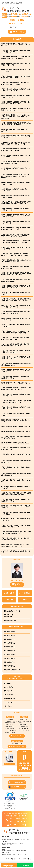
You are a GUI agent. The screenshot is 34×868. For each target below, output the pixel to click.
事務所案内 (7, 683)
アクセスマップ (9, 702)
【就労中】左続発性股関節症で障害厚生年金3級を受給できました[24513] (16, 150)
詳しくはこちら (9, 764)
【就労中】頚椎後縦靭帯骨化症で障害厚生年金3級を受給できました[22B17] (16, 261)
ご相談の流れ (9, 600)
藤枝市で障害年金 (9, 651)
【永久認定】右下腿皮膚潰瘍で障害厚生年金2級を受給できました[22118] (16, 338)
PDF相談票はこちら (17, 782)
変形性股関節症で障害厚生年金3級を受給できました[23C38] (16, 190)
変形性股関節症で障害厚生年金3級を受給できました (16, 421)
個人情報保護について (11, 699)
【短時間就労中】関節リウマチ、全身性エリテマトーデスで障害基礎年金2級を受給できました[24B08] (16, 117)
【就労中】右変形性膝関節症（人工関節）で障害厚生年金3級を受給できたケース (16, 533)
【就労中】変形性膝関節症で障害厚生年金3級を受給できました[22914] (16, 287)
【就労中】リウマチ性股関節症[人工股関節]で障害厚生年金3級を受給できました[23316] (16, 254)
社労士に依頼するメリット (12, 611)
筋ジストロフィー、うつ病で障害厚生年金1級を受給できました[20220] (16, 306)
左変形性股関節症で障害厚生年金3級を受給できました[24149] (16, 209)
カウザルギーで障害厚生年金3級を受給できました (16, 552)
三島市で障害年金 (9, 632)
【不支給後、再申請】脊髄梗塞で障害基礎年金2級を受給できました (16, 437)
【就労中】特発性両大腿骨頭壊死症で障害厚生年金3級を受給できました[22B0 (16, 274)
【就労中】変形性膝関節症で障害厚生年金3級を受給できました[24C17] (16, 90)
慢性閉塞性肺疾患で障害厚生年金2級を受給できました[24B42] (16, 96)
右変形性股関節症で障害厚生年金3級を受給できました (16, 371)
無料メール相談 (17, 32)
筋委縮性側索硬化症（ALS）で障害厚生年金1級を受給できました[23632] (16, 229)
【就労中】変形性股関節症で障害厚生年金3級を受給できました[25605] (16, 51)
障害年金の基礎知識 (10, 620)
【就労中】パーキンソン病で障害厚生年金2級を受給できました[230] (16, 358)
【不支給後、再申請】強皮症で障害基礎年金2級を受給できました (16, 267)
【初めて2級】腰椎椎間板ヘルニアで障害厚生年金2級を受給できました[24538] (16, 58)
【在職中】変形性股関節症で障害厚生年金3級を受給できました (16, 408)
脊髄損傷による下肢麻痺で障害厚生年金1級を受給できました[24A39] (16, 109)
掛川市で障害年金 (9, 655)
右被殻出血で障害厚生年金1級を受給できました (16, 481)
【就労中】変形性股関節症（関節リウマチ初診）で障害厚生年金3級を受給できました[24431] (15, 176)
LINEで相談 (25, 865)
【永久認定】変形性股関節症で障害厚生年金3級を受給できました (16, 449)
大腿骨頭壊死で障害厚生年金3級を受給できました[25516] (16, 70)
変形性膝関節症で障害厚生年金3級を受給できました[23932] (16, 222)
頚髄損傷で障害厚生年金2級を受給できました (16, 383)
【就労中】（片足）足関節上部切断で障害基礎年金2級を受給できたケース (16, 526)
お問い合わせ (8, 706)
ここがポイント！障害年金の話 (9, 616)
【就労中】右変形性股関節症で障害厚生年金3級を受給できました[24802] (16, 83)
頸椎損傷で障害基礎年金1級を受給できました (16, 431)
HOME (7, 859)
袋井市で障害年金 (9, 658)
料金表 (25, 600)
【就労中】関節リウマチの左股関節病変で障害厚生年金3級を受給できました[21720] (16, 332)
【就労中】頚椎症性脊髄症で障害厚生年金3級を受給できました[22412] (16, 313)
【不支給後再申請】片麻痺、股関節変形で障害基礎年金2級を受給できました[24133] (16, 203)
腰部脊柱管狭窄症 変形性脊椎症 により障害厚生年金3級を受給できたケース (16, 545)
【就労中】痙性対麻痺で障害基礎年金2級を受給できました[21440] (16, 280)
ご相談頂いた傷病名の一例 (12, 670)
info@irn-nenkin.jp (18, 825)
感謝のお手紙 (8, 691)
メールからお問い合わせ (17, 746)
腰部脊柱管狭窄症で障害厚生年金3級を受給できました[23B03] (16, 196)
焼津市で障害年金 (9, 643)
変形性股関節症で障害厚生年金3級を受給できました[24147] (16, 169)
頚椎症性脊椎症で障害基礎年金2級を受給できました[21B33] (16, 319)
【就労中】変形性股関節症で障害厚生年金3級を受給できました (16, 395)
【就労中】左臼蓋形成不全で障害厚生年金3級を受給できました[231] (16, 351)
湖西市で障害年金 (9, 666)
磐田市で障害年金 (9, 662)
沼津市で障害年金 (9, 635)
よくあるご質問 (9, 593)
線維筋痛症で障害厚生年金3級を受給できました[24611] (16, 130)
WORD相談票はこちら (17, 787)
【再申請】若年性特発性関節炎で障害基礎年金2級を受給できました (16, 474)
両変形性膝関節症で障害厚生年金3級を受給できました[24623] (16, 183)
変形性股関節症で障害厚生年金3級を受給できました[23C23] (16, 137)
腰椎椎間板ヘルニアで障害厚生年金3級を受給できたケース (16, 507)
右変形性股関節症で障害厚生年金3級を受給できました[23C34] (16, 216)
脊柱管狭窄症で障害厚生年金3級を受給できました (16, 455)
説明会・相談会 (9, 695)
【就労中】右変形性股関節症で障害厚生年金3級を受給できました (16, 377)
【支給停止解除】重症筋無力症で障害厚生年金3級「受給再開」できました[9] (16, 163)
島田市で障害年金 (9, 647)
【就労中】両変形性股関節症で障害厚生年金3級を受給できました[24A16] (16, 103)
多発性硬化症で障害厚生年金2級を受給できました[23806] (16, 248)
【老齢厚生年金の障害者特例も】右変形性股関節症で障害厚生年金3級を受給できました (16, 494)
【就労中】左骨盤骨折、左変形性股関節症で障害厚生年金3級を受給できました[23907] (16, 235)
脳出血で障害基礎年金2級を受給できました (15, 443)
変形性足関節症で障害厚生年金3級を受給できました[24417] (16, 156)
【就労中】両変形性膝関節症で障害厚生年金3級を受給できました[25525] (16, 77)
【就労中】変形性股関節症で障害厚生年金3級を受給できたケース (16, 513)
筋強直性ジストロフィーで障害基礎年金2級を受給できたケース (16, 520)
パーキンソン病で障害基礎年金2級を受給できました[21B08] (16, 325)
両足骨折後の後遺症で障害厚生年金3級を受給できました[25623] (16, 64)
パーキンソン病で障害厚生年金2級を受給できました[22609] (16, 293)
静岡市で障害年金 (9, 639)
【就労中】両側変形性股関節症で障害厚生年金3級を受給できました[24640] (16, 124)
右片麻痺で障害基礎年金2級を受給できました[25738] (16, 45)
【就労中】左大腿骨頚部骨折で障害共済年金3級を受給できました (16, 500)
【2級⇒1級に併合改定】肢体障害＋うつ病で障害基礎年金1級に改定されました (16, 402)
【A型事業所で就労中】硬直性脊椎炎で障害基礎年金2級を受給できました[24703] (16, 143)
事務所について (16, 859)
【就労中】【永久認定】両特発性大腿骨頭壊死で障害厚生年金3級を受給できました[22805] (16, 300)
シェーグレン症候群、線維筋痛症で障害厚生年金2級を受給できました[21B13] (16, 345)
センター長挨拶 (9, 687)
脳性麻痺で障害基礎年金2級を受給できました (16, 427)
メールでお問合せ (25, 593)
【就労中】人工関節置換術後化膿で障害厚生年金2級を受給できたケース (16, 539)
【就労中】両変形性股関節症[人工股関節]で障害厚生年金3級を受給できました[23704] (16, 241)
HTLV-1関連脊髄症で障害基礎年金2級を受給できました (16, 487)
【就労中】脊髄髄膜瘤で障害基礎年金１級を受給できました (16, 461)
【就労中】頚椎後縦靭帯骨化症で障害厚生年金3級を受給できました (16, 364)
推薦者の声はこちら (17, 585)
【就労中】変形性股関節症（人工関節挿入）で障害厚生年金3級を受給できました (16, 389)
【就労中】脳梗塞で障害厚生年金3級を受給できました (16, 468)
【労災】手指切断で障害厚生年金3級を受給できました (16, 414)
